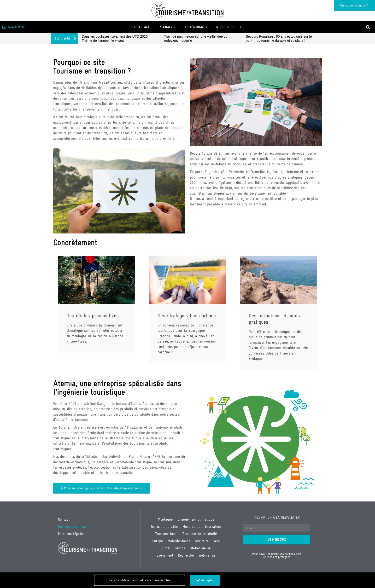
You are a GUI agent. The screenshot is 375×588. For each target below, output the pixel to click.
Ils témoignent (196, 27)
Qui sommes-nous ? (73, 527)
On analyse (167, 27)
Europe (158, 541)
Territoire (202, 541)
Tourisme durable (164, 527)
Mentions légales (71, 534)
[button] (368, 27)
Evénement (165, 555)
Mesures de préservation (202, 527)
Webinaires (207, 555)
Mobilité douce (179, 541)
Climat (165, 548)
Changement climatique (196, 519)
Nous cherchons (230, 27)
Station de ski (201, 548)
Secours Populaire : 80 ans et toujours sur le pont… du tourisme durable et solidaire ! (279, 38)
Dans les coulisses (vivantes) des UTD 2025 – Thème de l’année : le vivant (116, 38)
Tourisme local (166, 534)
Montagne (165, 519)
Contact (64, 519)
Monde (180, 548)
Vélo (217, 541)
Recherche (186, 555)
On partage (141, 27)
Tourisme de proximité (200, 534)
